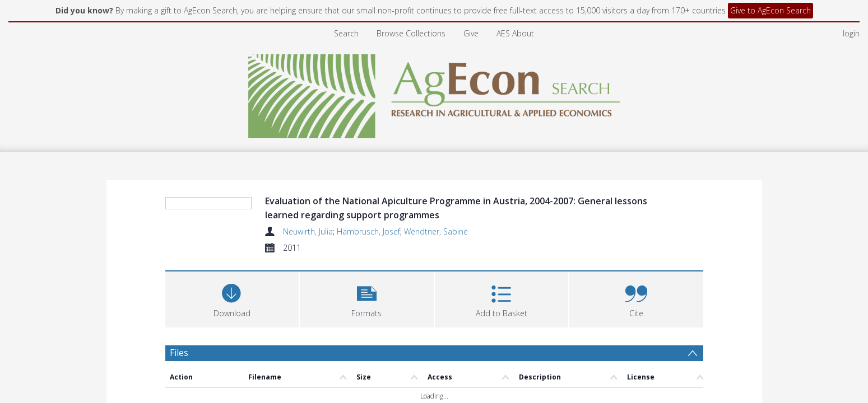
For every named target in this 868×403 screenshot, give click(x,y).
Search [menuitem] (346, 11)
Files (179, 330)
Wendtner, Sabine (436, 209)
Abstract (187, 362)
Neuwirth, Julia (308, 209)
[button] (367, 276)
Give (471, 11)
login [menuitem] (851, 11)
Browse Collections (411, 11)
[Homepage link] (434, 71)
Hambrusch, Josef (368, 209)
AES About (515, 11)
